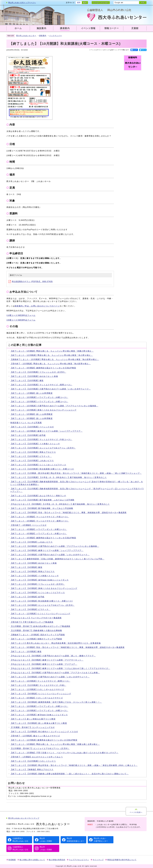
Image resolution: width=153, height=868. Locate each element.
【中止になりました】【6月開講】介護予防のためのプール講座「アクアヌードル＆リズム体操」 (55, 673)
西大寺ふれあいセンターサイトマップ (24, 818)
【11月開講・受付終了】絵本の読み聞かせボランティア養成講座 (40, 626)
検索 (143, 3)
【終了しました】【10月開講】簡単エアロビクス (33, 452)
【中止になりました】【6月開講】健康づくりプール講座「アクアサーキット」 (47, 660)
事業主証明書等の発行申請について (122, 860)
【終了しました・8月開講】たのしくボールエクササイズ (37, 698)
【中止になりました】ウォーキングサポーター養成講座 (36, 618)
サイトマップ (98, 860)
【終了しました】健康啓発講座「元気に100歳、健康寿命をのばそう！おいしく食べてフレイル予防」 (57, 559)
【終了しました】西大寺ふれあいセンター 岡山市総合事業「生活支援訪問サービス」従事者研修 (55, 643)
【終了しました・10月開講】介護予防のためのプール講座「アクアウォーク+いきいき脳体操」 (54, 406)
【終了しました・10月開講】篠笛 (26, 652)
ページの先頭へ (136, 812)
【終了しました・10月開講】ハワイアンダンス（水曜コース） (39, 397)
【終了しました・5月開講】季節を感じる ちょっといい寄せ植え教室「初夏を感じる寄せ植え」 (55, 744)
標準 (79, 3)
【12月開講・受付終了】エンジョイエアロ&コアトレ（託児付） (40, 748)
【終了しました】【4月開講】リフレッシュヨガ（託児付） (38, 584)
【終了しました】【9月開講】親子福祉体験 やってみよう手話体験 (42, 508)
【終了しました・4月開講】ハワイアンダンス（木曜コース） (39, 534)
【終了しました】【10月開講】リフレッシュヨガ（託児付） (38, 372)
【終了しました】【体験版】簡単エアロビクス (32, 770)
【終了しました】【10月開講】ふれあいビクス (32, 461)
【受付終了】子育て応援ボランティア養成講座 (32, 622)
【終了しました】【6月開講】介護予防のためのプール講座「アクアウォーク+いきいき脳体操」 (55, 546)
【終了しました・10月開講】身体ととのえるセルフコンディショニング (43, 410)
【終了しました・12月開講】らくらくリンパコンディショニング (40, 614)
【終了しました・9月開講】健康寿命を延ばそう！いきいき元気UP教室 (43, 368)
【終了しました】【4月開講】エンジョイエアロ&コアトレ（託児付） (42, 605)
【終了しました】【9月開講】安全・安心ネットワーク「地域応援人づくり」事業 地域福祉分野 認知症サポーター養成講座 (68, 513)
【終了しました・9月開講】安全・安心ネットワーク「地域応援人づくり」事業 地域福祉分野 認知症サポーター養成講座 (67, 647)
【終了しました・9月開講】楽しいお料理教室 (31, 418)
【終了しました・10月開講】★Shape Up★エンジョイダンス (39, 715)
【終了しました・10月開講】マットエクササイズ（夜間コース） (40, 681)
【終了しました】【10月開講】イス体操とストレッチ (35, 444)
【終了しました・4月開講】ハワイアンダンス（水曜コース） (39, 529)
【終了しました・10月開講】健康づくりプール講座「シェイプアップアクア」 (46, 431)
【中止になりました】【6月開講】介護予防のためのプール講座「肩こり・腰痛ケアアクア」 (53, 656)
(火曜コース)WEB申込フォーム (21, 315)
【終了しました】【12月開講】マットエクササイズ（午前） (38, 685)
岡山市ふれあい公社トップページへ (22, 3)
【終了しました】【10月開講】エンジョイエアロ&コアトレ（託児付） (43, 448)
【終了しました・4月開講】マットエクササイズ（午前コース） (40, 517)
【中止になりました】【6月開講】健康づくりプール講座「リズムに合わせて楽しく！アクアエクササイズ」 (60, 668)
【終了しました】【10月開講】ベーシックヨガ (32, 427)
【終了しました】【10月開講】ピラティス (31, 456)
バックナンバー (56, 36)
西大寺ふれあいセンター (26, 36)
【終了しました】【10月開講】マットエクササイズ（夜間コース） (41, 385)
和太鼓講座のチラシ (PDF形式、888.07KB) (31, 282)
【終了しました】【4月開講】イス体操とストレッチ (35, 576)
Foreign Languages (101, 3)
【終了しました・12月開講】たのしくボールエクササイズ (37, 689)
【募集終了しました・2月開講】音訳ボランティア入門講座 (38, 635)
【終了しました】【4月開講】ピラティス (30, 609)
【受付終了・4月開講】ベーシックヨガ (28, 525)
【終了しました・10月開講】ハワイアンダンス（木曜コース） (39, 402)
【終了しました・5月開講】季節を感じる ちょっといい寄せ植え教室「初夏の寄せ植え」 (52, 351)
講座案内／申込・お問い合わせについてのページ (37, 306)
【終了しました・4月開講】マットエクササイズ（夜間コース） (40, 521)
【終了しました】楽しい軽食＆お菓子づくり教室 (33, 719)
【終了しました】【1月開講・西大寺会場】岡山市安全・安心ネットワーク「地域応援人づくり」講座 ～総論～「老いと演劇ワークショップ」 (76, 473)
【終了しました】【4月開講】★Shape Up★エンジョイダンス (39, 580)
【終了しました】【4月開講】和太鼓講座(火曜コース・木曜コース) (42, 601)
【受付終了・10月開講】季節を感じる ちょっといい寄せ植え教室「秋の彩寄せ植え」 (51, 364)
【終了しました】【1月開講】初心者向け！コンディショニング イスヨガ (44, 732)
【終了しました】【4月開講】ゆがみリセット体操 (34, 563)
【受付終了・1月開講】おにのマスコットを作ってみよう (37, 757)
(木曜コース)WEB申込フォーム (21, 320)
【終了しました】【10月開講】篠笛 (27, 381)
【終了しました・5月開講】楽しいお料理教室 (31, 414)
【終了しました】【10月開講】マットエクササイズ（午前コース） (41, 440)
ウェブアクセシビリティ (79, 860)
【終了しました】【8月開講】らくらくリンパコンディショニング (41, 694)
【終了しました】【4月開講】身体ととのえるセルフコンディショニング (44, 588)
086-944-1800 (18, 831)
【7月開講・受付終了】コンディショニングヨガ (32, 727)
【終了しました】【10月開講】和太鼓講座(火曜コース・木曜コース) (42, 469)
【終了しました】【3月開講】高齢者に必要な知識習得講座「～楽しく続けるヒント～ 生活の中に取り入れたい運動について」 (69, 774)
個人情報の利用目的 (57, 860)
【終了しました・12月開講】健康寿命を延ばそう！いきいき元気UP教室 (44, 740)
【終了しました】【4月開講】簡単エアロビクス (32, 572)
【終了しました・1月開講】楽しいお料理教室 (31, 393)
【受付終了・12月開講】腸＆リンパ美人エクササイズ (35, 736)
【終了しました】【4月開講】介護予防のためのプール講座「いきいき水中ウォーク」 (50, 555)
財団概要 (12, 860)
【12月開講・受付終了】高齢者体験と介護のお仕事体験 (36, 630)
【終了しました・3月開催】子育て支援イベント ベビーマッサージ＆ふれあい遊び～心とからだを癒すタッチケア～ (64, 753)
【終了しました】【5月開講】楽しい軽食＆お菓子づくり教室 (39, 723)
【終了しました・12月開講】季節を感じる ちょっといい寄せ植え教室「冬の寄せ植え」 (52, 355)
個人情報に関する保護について (32, 860)
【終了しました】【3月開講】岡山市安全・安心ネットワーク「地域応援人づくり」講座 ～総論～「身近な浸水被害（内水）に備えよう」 (74, 765)
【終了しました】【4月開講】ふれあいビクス (31, 542)
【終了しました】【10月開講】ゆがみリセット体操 (34, 376)
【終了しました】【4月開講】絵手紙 (27, 597)
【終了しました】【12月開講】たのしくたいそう (33, 761)
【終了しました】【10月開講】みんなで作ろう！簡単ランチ (38, 496)
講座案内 (43, 36)
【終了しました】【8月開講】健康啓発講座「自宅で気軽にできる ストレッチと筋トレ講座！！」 (56, 702)
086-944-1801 (44, 831)
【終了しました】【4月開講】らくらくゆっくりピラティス (38, 593)
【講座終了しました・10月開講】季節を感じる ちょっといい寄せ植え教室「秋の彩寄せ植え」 (55, 359)
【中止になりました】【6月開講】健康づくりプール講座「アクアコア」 (44, 664)
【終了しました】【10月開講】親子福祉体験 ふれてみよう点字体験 (42, 500)
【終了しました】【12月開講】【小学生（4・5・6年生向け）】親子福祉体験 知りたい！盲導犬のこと (59, 477)
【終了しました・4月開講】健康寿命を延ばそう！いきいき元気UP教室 (43, 538)
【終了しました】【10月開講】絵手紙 (28, 435)
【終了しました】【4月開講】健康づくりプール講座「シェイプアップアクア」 (47, 550)
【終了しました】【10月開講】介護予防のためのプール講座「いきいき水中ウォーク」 (51, 389)
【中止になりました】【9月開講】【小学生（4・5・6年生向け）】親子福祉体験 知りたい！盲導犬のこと (60, 504)
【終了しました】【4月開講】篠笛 (26, 567)
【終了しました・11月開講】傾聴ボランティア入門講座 (36, 639)
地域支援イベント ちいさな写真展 (26, 423)
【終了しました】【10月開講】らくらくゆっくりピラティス (38, 465)
